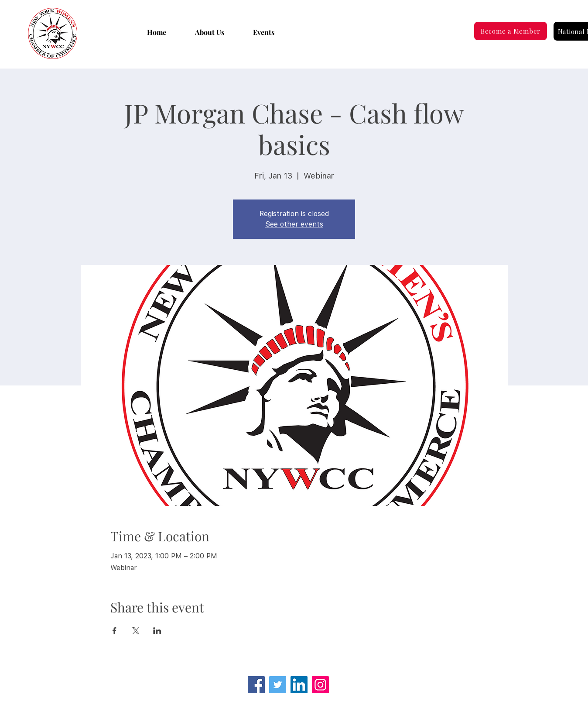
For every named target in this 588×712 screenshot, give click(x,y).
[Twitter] (278, 685)
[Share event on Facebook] (115, 631)
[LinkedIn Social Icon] (299, 685)
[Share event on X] (136, 631)
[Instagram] (320, 685)
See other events (294, 224)
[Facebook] (256, 685)
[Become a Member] (511, 31)
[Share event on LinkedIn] (157, 631)
